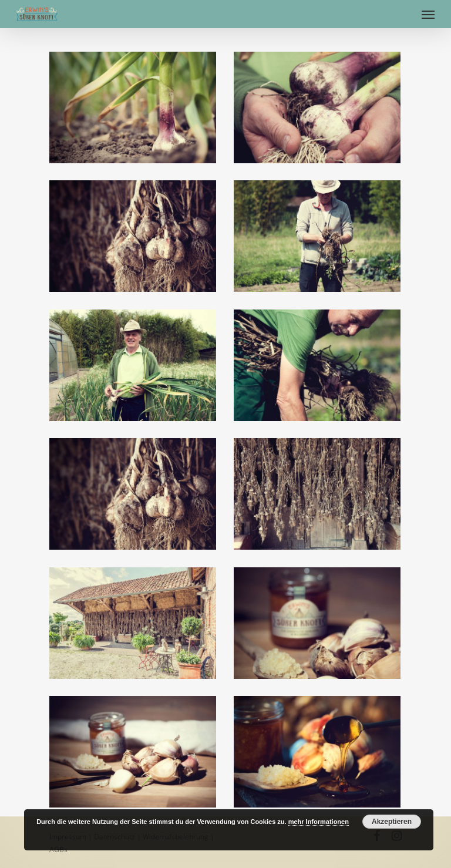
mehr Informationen (319, 822)
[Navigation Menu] (428, 14)
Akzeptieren (392, 822)
